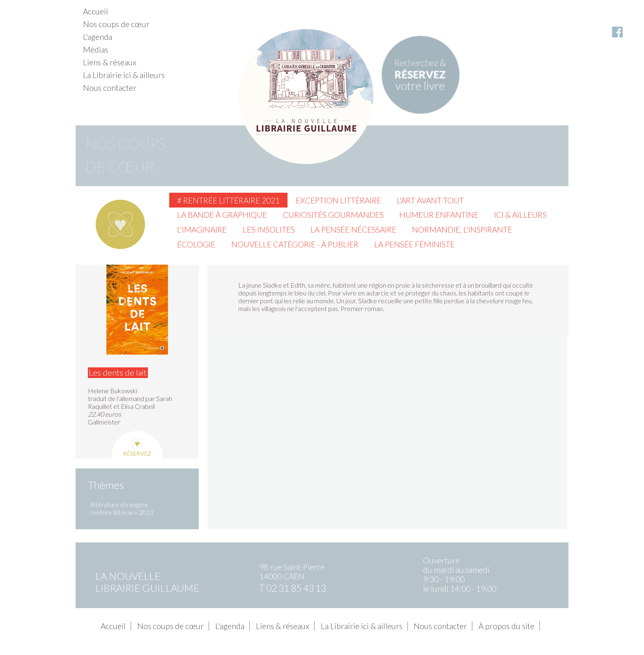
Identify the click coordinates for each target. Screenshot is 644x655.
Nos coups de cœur (116, 24)
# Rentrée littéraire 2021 (228, 200)
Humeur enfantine (439, 215)
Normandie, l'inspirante (462, 229)
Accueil (95, 11)
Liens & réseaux (110, 62)
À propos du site (506, 626)
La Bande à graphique (222, 215)
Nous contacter (110, 88)
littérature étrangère (119, 504)
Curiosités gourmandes (333, 215)
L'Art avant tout (430, 200)
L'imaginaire (202, 229)
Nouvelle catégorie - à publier (295, 244)
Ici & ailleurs (520, 215)
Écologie (196, 244)
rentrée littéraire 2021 (122, 512)
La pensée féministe (414, 244)
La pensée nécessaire (353, 229)
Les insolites (269, 229)
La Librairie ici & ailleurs (124, 75)
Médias (95, 50)
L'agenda (98, 37)
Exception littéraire (338, 200)
